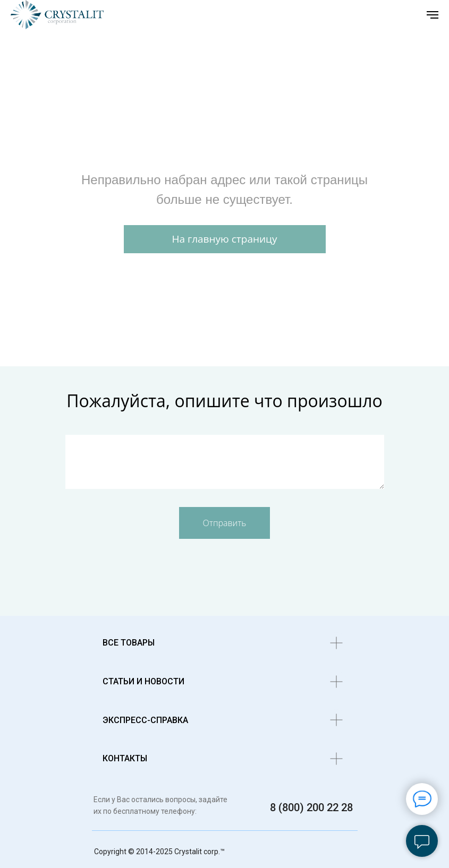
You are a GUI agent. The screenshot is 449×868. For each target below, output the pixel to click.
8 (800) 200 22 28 (311, 807)
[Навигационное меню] (433, 15)
